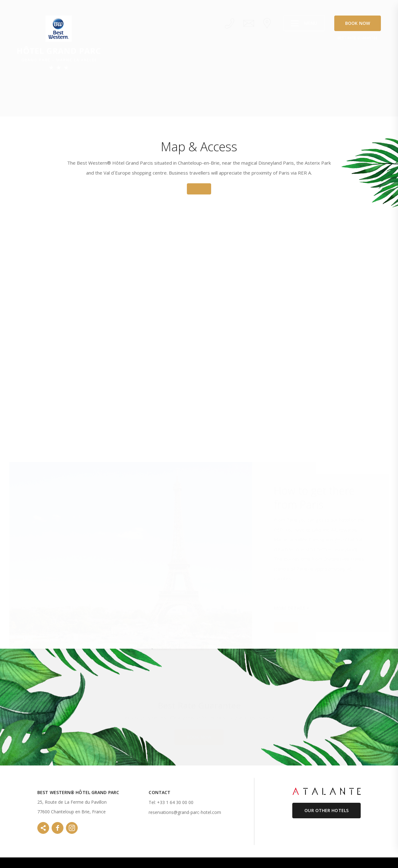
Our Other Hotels (326, 810)
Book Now (358, 23)
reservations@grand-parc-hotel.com (185, 812)
